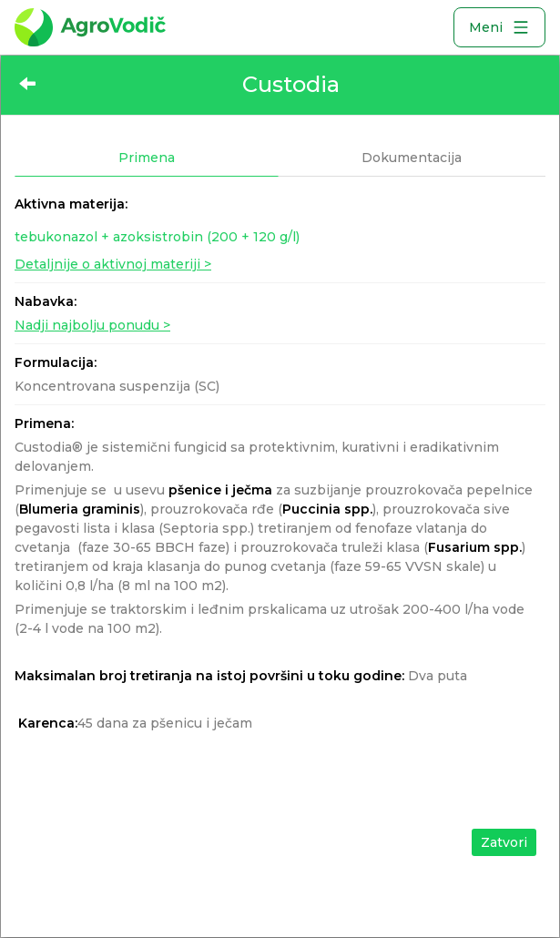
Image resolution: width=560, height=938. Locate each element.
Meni (499, 27)
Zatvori (504, 842)
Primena (147, 158)
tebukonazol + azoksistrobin (157, 237)
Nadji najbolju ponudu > (92, 325)
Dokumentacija (412, 158)
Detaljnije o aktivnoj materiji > (113, 264)
